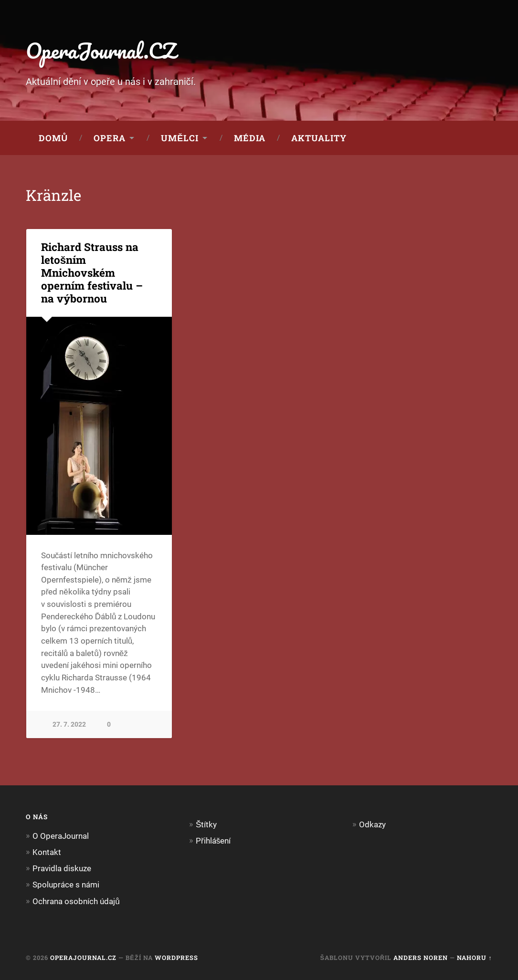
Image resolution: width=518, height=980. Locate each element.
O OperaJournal (61, 836)
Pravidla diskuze (62, 868)
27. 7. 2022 (69, 725)
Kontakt (47, 852)
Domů (53, 138)
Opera (110, 138)
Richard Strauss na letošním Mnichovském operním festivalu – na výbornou (92, 272)
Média (250, 138)
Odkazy (372, 824)
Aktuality (319, 138)
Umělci (180, 138)
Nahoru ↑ (474, 958)
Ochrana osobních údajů (76, 901)
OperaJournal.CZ (101, 50)
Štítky (206, 824)
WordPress (176, 958)
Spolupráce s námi (66, 885)
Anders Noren (421, 958)
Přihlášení (213, 841)
